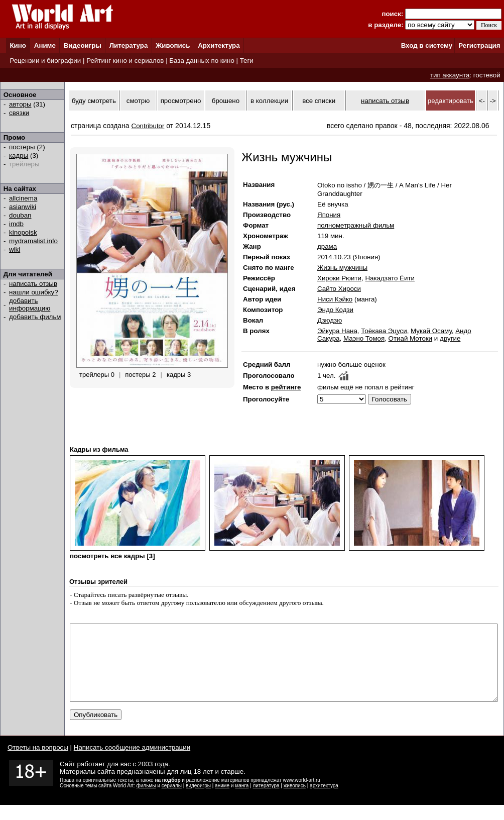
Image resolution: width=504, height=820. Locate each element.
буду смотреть (94, 101)
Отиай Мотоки (411, 338)
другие (450, 338)
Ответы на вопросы (38, 762)
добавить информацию (30, 304)
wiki (15, 249)
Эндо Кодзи (335, 310)
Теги (247, 61)
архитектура (324, 801)
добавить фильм (35, 317)
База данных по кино (202, 61)
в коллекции (269, 101)
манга (242, 801)
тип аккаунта (450, 75)
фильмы (146, 801)
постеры (22, 147)
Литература (129, 45)
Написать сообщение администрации (132, 762)
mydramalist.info (33, 241)
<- (482, 101)
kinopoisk (23, 232)
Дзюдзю (330, 320)
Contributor (148, 126)
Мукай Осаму (431, 331)
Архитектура (219, 45)
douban (20, 215)
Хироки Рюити (339, 278)
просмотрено (181, 101)
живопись (295, 801)
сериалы (172, 801)
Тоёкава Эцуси (384, 331)
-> (493, 101)
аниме (222, 801)
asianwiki (23, 207)
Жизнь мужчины (342, 268)
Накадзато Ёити (390, 278)
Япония (329, 215)
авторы (20, 104)
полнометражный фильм (356, 225)
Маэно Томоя (364, 338)
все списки (319, 101)
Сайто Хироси (339, 289)
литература (266, 801)
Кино (18, 45)
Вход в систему (427, 45)
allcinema (23, 198)
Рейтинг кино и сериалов (125, 61)
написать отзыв (33, 284)
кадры (19, 156)
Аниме (45, 45)
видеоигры (198, 801)
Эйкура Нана (337, 331)
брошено (226, 101)
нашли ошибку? (34, 292)
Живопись (173, 45)
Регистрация (479, 45)
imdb (16, 224)
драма (327, 246)
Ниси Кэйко (335, 299)
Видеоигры (83, 45)
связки (19, 113)
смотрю (138, 101)
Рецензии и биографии (45, 61)
